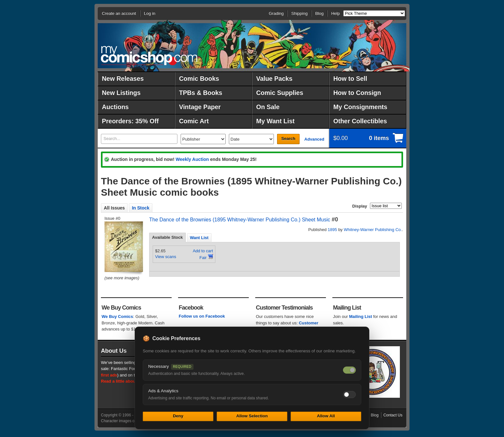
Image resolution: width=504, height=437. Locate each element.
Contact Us (393, 415)
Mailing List (361, 316)
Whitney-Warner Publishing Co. (373, 230)
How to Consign (357, 93)
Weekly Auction (192, 159)
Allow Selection (252, 416)
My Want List (275, 121)
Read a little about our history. (131, 381)
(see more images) (122, 278)
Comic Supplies (280, 93)
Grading (276, 13)
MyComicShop (149, 56)
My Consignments (360, 107)
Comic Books (199, 79)
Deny (178, 416)
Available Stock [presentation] (167, 237)
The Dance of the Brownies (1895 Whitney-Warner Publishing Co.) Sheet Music (240, 220)
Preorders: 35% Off (130, 121)
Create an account (119, 13)
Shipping (299, 13)
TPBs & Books (201, 93)
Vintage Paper (200, 107)
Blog (319, 13)
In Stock (140, 208)
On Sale (268, 107)
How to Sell (350, 79)
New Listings (121, 93)
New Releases (123, 79)
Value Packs (274, 79)
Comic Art (194, 121)
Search (288, 139)
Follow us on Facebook (202, 316)
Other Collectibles (360, 121)
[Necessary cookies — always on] (349, 370)
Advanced (314, 139)
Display (360, 206)
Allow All (326, 416)
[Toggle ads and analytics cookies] (349, 395)
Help (335, 13)
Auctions (115, 107)
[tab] (167, 237)
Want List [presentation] (199, 238)
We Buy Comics (117, 316)
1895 (333, 230)
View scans (166, 257)
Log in (150, 13)
